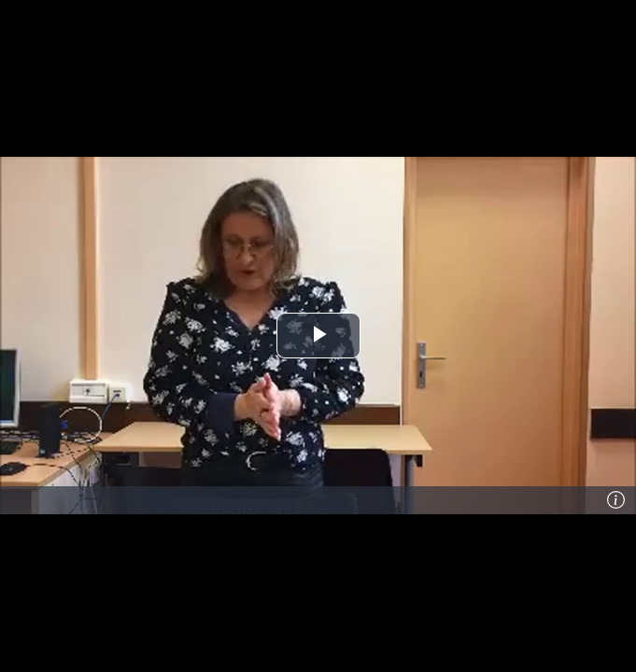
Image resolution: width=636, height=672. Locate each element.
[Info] (616, 500)
